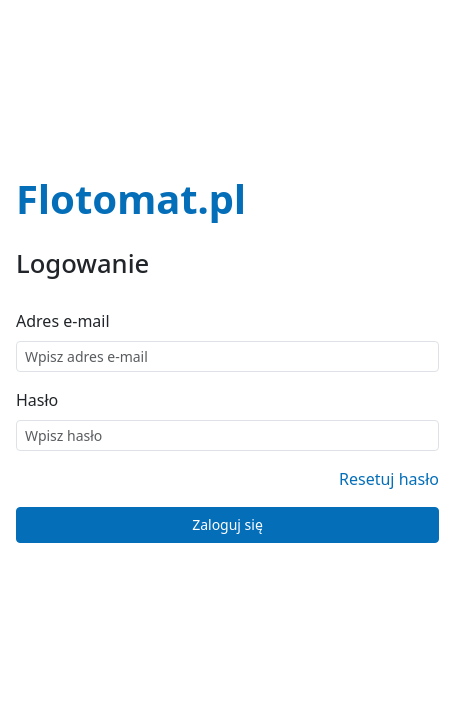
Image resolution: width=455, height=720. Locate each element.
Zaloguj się (227, 524)
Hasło (37, 400)
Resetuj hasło (389, 479)
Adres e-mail (63, 321)
